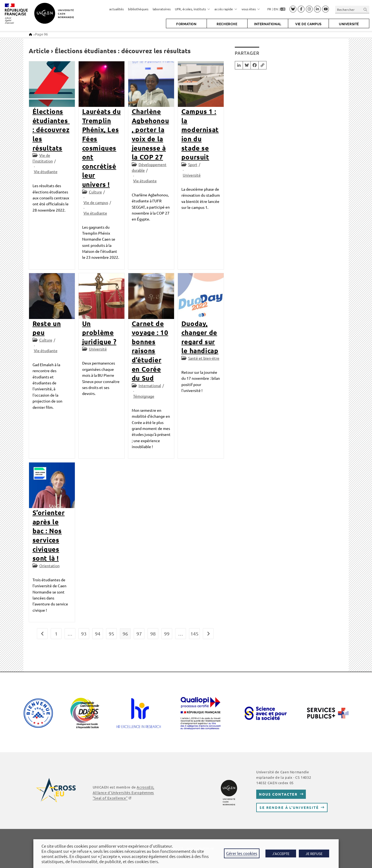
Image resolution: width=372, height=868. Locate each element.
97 (139, 634)
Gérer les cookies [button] (242, 853)
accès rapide (226, 9)
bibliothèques (138, 9)
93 (84, 634)
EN (276, 9)
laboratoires (162, 9)
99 (167, 634)
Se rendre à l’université (289, 807)
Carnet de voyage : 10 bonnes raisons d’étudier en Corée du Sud (150, 351)
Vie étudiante (46, 171)
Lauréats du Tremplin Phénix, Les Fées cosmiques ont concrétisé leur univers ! (102, 148)
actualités (116, 9)
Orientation (49, 566)
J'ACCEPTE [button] (281, 853)
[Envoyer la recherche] (365, 9)
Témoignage (144, 396)
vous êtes (251, 9)
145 (194, 634)
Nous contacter (278, 794)
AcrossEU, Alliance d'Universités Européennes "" (124, 792)
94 (98, 634)
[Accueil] (31, 34)
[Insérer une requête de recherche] (352, 9)
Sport (193, 164)
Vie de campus (96, 202)
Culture (95, 192)
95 (111, 634)
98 (153, 634)
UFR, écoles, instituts (193, 9)
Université (192, 175)
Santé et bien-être (204, 358)
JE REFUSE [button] (314, 853)
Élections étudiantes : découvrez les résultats (51, 130)
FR (269, 9)
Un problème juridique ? (99, 333)
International (150, 385)
